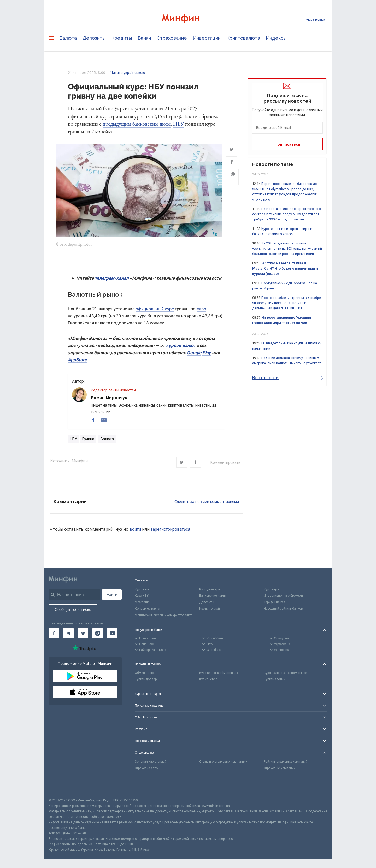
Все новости (288, 378)
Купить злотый (275, 680)
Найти (112, 595)
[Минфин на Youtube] (112, 634)
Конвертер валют (148, 609)
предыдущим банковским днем (137, 124)
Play (207, 353)
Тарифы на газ (274, 603)
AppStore (77, 361)
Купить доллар (146, 680)
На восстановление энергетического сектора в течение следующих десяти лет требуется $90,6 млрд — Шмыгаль (287, 214)
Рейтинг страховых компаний (286, 762)
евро (201, 310)
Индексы (276, 38)
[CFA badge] (60, 788)
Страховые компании (280, 769)
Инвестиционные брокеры (283, 597)
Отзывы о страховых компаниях (223, 762)
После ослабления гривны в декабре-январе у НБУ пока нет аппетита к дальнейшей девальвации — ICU (287, 303)
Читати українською (128, 73)
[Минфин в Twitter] (83, 634)
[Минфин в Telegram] (68, 634)
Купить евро (208, 680)
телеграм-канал (112, 279)
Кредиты (122, 38)
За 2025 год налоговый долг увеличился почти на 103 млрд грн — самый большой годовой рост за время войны (287, 249)
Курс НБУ (142, 597)
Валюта (68, 38)
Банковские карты (213, 597)
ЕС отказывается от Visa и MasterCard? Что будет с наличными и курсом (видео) (285, 268)
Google (194, 353)
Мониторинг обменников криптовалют (163, 616)
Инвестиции (207, 38)
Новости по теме (273, 164)
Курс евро (271, 590)
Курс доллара (210, 590)
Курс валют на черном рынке (285, 674)
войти (135, 530)
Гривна (88, 440)
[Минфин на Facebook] (54, 634)
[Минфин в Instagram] (98, 634)
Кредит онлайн (210, 609)
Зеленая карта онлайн (152, 762)
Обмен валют (145, 674)
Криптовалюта (243, 38)
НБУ (178, 124)
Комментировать (225, 463)
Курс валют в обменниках (219, 674)
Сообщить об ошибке (73, 610)
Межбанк (142, 603)
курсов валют (181, 346)
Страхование (172, 38)
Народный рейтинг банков (283, 609)
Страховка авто (146, 769)
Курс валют (143, 590)
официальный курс (155, 310)
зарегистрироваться (170, 530)
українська (316, 19)
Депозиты (94, 38)
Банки (144, 38)
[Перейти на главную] (188, 19)
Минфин (80, 462)
